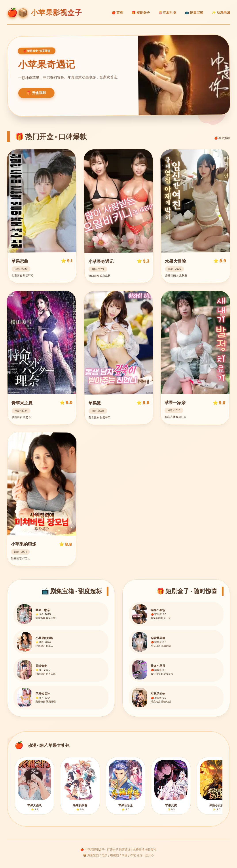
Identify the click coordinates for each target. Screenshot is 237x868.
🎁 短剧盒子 (141, 12)
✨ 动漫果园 (221, 12)
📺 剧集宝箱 (194, 12)
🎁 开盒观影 (37, 93)
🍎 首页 (117, 12)
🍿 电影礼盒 (168, 12)
